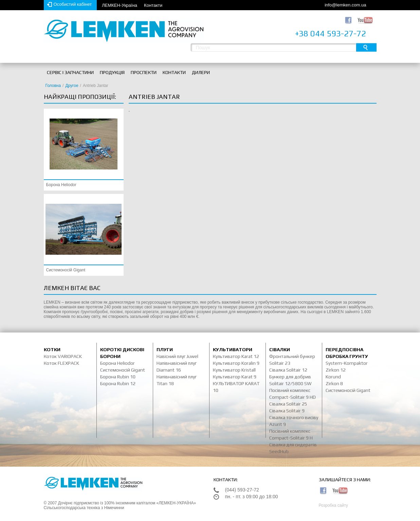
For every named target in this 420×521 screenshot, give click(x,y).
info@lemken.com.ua (345, 5)
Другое (72, 86)
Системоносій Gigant (66, 270)
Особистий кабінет (73, 4)
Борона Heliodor (61, 185)
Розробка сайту (333, 505)
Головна (53, 86)
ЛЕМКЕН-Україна (120, 5)
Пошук (366, 47)
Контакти (153, 5)
